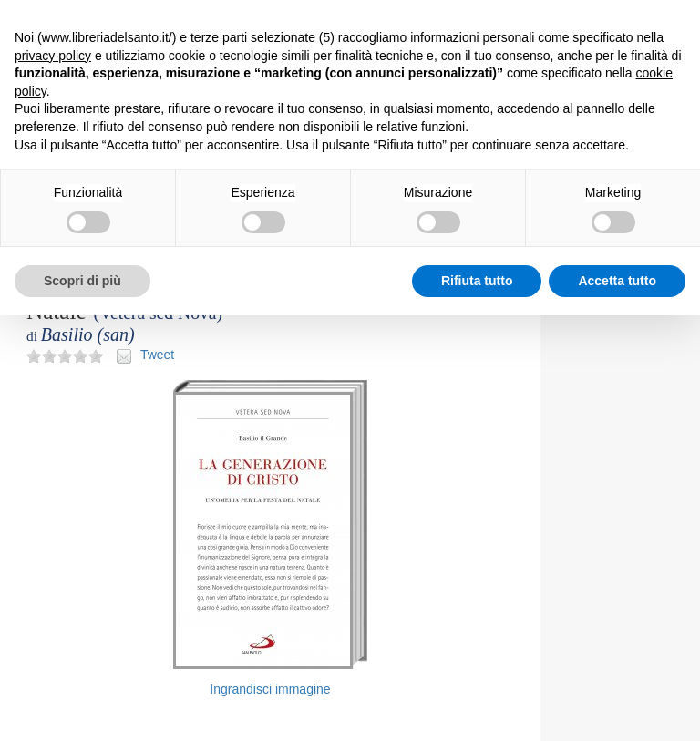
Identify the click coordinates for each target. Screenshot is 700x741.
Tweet (157, 355)
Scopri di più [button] (82, 281)
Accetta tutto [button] (617, 281)
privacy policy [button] (53, 56)
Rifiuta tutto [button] (477, 281)
